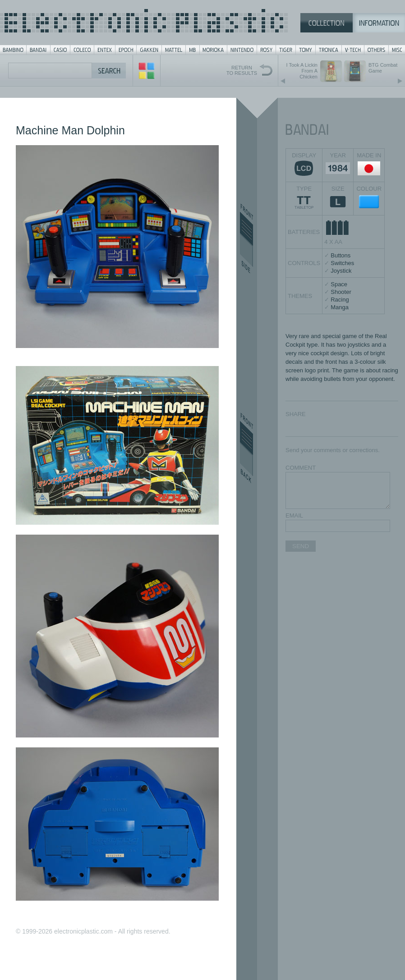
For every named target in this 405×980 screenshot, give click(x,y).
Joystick (341, 271)
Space (339, 284)
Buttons (341, 255)
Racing (340, 300)
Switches (342, 263)
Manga (340, 307)
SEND (301, 546)
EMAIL (294, 515)
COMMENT (301, 468)
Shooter (341, 292)
